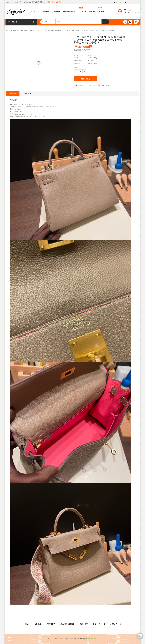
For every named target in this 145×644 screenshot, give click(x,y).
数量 (76, 67)
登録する (50, 2)
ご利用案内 (27, 93)
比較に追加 (103, 85)
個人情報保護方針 (68, 624)
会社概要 (38, 624)
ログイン (58, 2)
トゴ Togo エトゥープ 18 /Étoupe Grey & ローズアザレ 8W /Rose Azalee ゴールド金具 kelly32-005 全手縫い (75, 31)
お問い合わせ (86, 79)
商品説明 (13, 93)
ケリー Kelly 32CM (27, 31)
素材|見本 (84, 624)
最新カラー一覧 (99, 624)
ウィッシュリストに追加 (85, 85)
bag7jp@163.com (133, 12)
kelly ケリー (14, 31)
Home (27, 624)
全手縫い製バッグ (91, 639)
